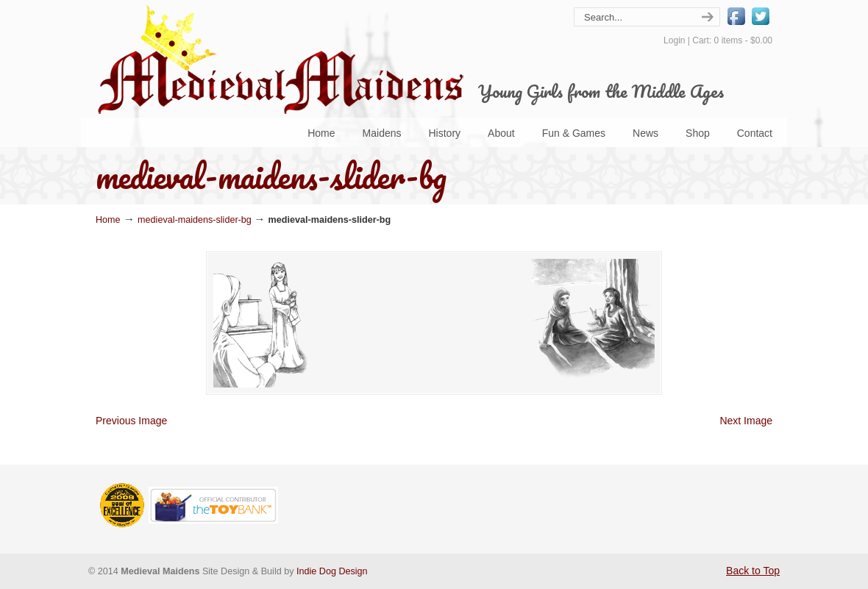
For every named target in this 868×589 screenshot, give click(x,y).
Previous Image (131, 421)
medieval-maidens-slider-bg (195, 220)
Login (674, 40)
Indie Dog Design (332, 571)
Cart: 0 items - (732, 40)
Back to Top (753, 571)
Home (108, 220)
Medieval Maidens (280, 59)
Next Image (746, 421)
